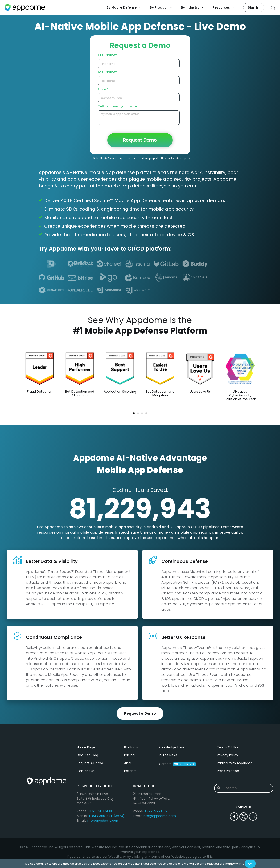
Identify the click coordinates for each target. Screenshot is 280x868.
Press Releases (228, 773)
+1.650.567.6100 (100, 813)
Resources (223, 7)
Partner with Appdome (235, 765)
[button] (134, 413)
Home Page (86, 750)
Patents (130, 773)
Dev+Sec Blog (87, 757)
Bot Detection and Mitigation (80, 393)
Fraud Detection (40, 392)
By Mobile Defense (124, 7)
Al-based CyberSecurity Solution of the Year (240, 395)
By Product (161, 7)
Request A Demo (90, 765)
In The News (168, 757)
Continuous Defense (185, 561)
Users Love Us (200, 392)
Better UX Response (183, 637)
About (129, 765)
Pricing (129, 757)
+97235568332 (156, 813)
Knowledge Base (172, 750)
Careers (177, 766)
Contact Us (86, 773)
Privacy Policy (228, 757)
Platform (131, 750)
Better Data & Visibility (52, 561)
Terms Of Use (228, 750)
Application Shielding (120, 392)
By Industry (192, 7)
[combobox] (244, 790)
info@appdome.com (103, 823)
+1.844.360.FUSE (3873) (106, 818)
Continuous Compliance (54, 637)
